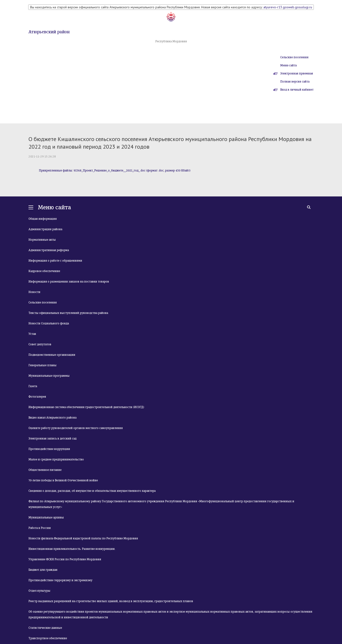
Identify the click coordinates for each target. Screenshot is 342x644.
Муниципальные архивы (46, 517)
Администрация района (45, 229)
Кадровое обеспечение (44, 271)
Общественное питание (45, 470)
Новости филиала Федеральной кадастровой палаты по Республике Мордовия (83, 538)
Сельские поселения (294, 57)
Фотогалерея (37, 397)
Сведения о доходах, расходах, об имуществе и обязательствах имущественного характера (92, 491)
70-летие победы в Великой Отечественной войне (63, 480)
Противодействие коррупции (49, 449)
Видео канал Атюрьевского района (52, 418)
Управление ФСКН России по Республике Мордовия (65, 559)
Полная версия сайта (295, 82)
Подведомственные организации (52, 355)
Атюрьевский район (49, 32)
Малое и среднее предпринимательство (56, 459)
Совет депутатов (40, 344)
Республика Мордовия (171, 41)
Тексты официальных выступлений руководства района (68, 313)
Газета (33, 386)
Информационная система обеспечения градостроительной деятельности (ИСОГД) (86, 407)
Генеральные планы (43, 365)
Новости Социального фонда (49, 323)
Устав (32, 334)
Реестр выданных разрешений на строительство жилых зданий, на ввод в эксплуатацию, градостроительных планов (111, 601)
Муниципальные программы (49, 376)
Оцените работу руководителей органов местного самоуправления (76, 428)
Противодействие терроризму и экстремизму (60, 580)
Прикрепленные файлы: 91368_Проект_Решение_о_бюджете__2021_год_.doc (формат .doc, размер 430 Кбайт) (115, 171)
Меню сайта (288, 65)
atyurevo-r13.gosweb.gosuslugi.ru (288, 7)
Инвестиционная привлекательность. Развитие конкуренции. (72, 549)
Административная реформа (49, 250)
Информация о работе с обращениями (55, 261)
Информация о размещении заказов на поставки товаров (69, 282)
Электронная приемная (297, 73)
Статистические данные (45, 628)
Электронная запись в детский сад (52, 439)
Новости (34, 292)
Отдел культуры (39, 591)
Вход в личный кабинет (297, 90)
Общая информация (43, 219)
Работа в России (40, 528)
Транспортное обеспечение (48, 638)
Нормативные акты (42, 240)
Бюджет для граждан (43, 570)
